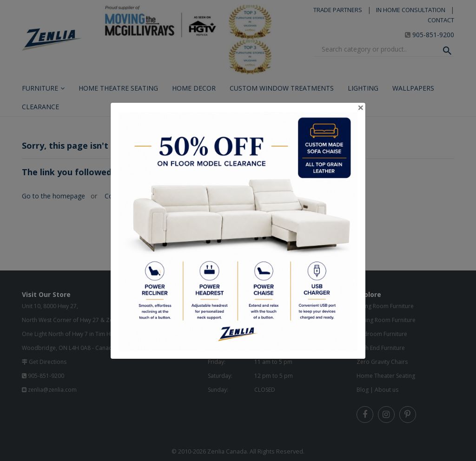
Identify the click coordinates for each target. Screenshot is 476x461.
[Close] (361, 107)
